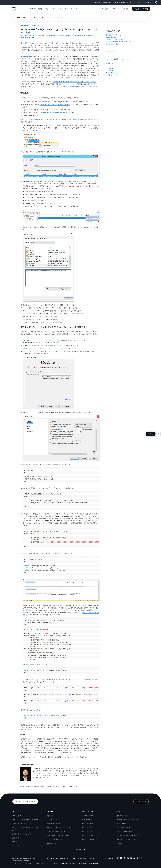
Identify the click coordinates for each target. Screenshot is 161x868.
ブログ (15, 842)
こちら (75, 786)
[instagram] (128, 858)
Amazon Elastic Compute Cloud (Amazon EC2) (55, 105)
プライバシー (17, 863)
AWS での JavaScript (90, 839)
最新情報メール (112, 73)
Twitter (109, 63)
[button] (157, 2)
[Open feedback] (159, 434)
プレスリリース (18, 846)
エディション (57, 18)
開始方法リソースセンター (114, 35)
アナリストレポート (55, 839)
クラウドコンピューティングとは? (25, 820)
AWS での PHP (87, 835)
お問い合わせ (122, 816)
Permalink (24, 38)
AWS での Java (87, 831)
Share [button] (31, 38)
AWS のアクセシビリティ (126, 839)
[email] (141, 858)
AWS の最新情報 (111, 37)
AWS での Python (89, 827)
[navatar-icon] (155, 2)
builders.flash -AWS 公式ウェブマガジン (119, 42)
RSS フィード (111, 75)
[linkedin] (124, 858)
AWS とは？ (17, 816)
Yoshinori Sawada (28, 35)
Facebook (110, 66)
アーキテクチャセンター (56, 831)
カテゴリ (44, 18)
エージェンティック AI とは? (23, 824)
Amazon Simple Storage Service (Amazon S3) (55, 113)
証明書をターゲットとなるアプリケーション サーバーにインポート (44, 348)
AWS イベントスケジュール (115, 39)
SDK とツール (87, 820)
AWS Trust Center (54, 824)
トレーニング (52, 820)
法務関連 (120, 843)
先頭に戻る (80, 850)
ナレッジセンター (124, 827)
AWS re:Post (122, 824)
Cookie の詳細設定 (41, 863)
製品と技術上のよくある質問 (58, 835)
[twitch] (131, 858)
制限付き (72, 741)
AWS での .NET (88, 824)
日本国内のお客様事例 (113, 44)
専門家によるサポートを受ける (129, 835)
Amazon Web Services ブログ (30, 26)
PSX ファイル (61, 345)
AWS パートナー (53, 843)
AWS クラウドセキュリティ (22, 834)
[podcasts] (138, 858)
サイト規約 (28, 863)
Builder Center (87, 816)
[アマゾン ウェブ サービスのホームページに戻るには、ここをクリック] (14, 10)
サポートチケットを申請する (128, 820)
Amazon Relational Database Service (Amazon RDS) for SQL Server (75, 82)
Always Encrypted (26, 57)
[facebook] (121, 858)
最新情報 (16, 838)
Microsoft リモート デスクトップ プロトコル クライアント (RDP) (44, 340)
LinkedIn (110, 68)
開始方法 (51, 816)
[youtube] (134, 858)
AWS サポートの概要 (125, 831)
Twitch (109, 70)
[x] (118, 858)
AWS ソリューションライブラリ (59, 827)
